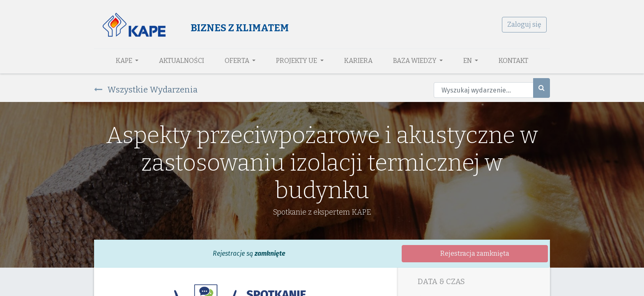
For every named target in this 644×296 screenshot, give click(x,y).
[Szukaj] (542, 88)
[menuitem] (182, 61)
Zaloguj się (524, 24)
